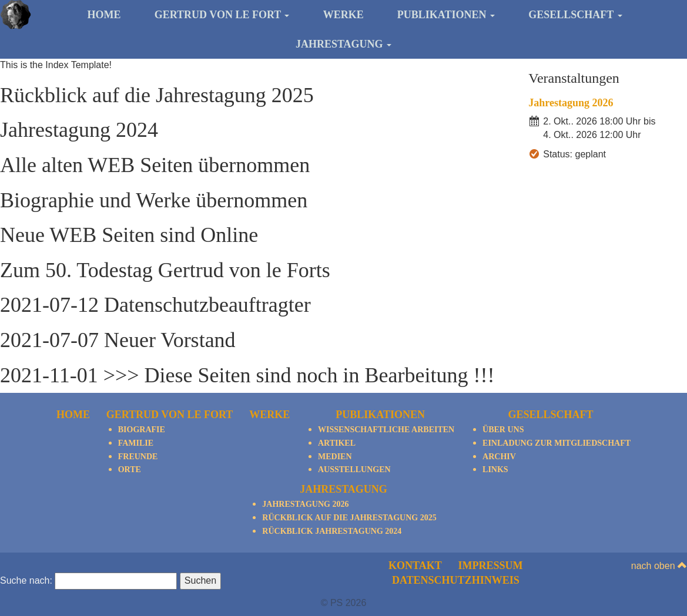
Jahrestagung (344, 44)
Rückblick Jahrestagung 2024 (332, 531)
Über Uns (503, 430)
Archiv (499, 457)
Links (495, 469)
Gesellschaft (575, 15)
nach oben (659, 566)
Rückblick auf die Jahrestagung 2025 (349, 518)
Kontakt (415, 565)
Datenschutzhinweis (456, 580)
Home (104, 15)
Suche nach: (26, 580)
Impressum (491, 565)
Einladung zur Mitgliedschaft (557, 443)
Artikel (337, 443)
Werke (344, 15)
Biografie (142, 430)
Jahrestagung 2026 (571, 103)
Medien (335, 457)
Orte (130, 469)
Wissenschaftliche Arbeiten (386, 430)
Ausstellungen (354, 469)
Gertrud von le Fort (222, 15)
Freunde (138, 457)
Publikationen (446, 15)
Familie (136, 443)
